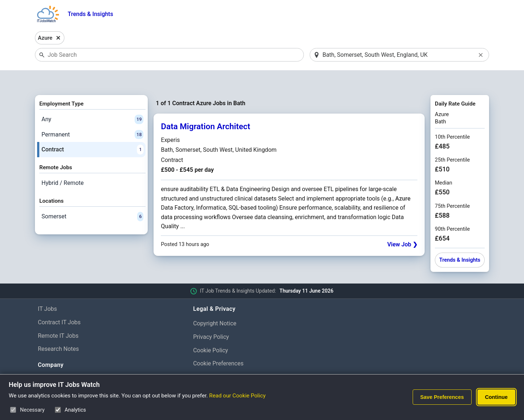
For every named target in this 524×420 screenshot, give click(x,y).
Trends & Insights (90, 14)
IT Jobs (47, 290)
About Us (50, 361)
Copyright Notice (215, 304)
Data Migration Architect (205, 108)
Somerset (92, 198)
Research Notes (58, 330)
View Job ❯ (402, 225)
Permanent (92, 116)
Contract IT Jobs (59, 303)
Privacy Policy (211, 318)
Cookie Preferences (219, 345)
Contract (92, 131)
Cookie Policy (211, 331)
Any (92, 100)
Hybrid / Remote (63, 164)
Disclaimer (207, 358)
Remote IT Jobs (58, 317)
